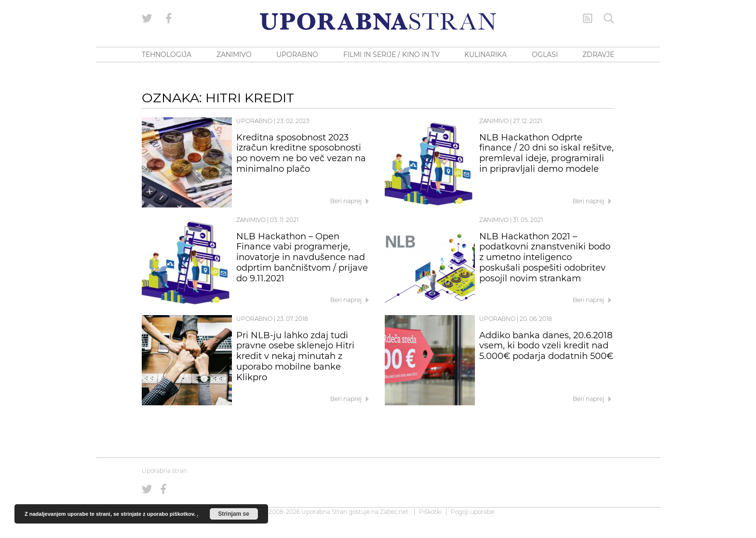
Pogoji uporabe (472, 512)
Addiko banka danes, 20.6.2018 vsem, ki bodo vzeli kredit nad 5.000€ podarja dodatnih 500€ (546, 346)
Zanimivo (494, 121)
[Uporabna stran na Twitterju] (147, 18)
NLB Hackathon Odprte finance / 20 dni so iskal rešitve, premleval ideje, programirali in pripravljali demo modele (547, 153)
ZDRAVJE (598, 55)
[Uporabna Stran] (378, 21)
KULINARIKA (486, 55)
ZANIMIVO (234, 55)
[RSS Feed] (588, 18)
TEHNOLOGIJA (167, 55)
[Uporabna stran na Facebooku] (169, 18)
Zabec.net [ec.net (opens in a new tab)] (394, 512)
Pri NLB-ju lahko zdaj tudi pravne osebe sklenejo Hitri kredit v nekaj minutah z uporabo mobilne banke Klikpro (295, 356)
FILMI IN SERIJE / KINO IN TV (391, 55)
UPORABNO (297, 55)
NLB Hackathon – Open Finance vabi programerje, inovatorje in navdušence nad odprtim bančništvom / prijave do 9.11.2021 (302, 257)
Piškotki (430, 512)
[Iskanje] (609, 18)
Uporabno (254, 121)
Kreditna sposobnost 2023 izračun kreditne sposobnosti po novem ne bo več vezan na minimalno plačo (301, 153)
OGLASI (545, 55)
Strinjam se (234, 514)
